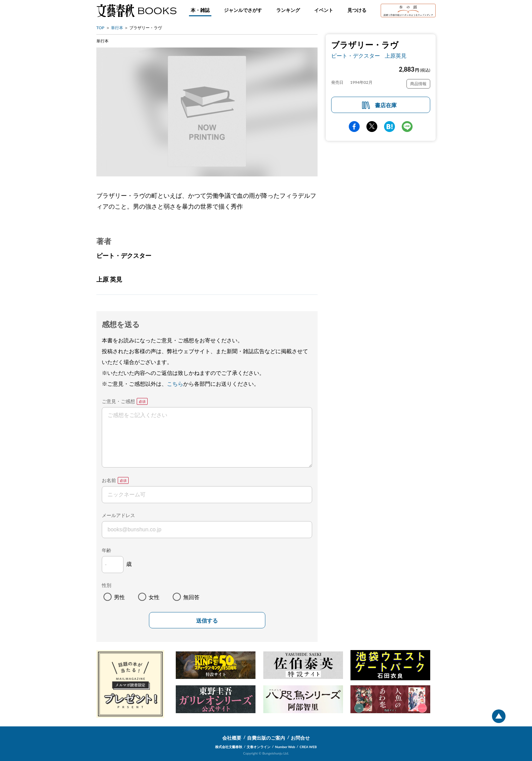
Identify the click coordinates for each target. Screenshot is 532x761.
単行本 (117, 28)
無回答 (191, 597)
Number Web (285, 747)
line (407, 127)
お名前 (109, 480)
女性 (154, 597)
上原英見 (396, 55)
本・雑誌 (200, 10)
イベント (324, 10)
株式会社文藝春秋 (229, 747)
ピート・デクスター (356, 55)
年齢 (107, 550)
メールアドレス (118, 515)
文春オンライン (259, 747)
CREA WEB (308, 747)
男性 (119, 597)
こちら (175, 384)
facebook (354, 127)
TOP (100, 28)
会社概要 (232, 738)
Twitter (372, 127)
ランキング (288, 10)
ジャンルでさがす (243, 10)
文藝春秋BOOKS (136, 11)
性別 (107, 585)
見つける (357, 10)
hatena (389, 127)
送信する (207, 621)
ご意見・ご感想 (118, 401)
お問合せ (300, 738)
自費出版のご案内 (266, 738)
